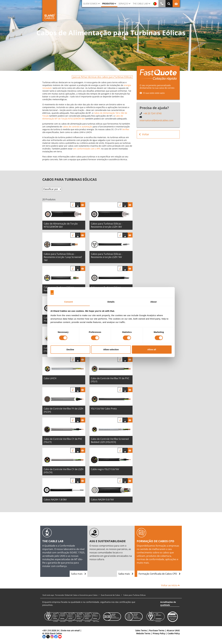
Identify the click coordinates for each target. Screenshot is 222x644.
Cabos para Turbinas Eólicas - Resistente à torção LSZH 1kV (107, 256)
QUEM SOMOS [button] (90, 4)
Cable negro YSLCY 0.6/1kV (105, 469)
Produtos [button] (108, 4)
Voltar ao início (170, 585)
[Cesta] (83, 205)
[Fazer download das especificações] (78, 205)
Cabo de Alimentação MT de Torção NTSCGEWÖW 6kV (83, 117)
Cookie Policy (174, 633)
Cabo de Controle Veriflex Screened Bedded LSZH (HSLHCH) (110, 440)
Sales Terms (141, 630)
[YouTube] (60, 636)
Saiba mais (79, 574)
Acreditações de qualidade (168, 603)
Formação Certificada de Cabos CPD (159, 574)
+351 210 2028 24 (51, 630)
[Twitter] (48, 636)
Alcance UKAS (173, 630)
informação (73, 205)
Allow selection (111, 350)
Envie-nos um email (70, 630)
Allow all (152, 350)
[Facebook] (56, 636)
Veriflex (126, 129)
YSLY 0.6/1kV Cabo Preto (104, 409)
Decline (70, 350)
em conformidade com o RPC (87, 149)
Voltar (144, 134)
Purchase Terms (157, 630)
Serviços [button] (123, 4)
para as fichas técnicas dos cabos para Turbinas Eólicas (102, 77)
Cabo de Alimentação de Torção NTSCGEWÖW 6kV (61, 225)
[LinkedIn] (44, 636)
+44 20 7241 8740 (152, 113)
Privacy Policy (159, 633)
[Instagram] (52, 636)
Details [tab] (111, 302)
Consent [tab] (69, 302)
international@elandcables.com (157, 120)
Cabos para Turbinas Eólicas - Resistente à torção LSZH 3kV (107, 225)
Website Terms (143, 633)
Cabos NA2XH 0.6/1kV (102, 500)
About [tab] (153, 302)
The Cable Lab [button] (140, 4)
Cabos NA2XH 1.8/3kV (55, 500)
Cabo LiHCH (50, 378)
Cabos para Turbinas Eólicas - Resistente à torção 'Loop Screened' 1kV (63, 257)
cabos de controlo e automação (77, 127)
